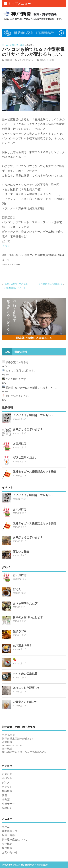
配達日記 (7, 808)
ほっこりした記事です (26, 688)
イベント (7, 778)
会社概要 (7, 844)
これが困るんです (16, 379)
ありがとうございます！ (28, 429)
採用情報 (7, 848)
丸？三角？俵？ (22, 645)
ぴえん (17, 589)
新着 (52, 60)
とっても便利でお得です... (20, 371)
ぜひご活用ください (25, 457)
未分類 (6, 799)
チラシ (6, 246)
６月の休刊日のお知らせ (50, 284)
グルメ (6, 782)
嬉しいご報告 (21, 551)
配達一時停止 (10, 835)
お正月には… (21, 443)
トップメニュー (17, 3)
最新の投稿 (21, 352)
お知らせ (44, 60)
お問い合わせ (10, 852)
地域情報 (7, 791)
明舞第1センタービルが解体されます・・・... (31, 388)
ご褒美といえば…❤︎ (25, 702)
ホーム (6, 827)
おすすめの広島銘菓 (25, 674)
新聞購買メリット (12, 831)
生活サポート (10, 804)
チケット (7, 787)
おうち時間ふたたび (25, 603)
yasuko (8, 60)
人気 (7, 352)
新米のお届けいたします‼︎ (29, 617)
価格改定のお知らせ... (18, 362)
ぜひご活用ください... (18, 396)
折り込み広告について (15, 839)
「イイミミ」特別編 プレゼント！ (35, 415)
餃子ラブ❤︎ (19, 631)
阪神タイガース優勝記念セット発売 (35, 471)
